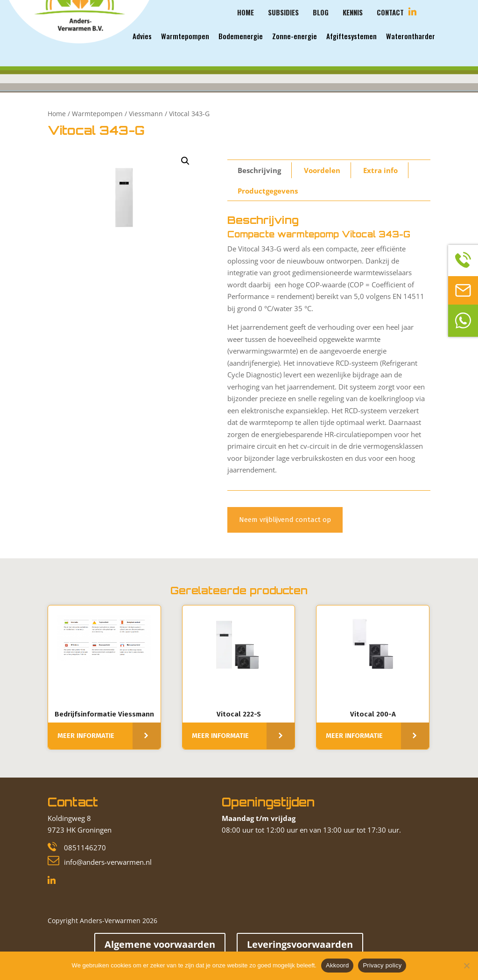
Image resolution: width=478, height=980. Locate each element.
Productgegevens (268, 191)
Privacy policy (382, 965)
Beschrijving (259, 170)
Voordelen (322, 170)
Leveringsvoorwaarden (300, 944)
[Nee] (466, 966)
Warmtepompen (97, 114)
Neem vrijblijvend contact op (285, 520)
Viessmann (146, 114)
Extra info (380, 170)
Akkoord (337, 965)
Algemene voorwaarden (160, 944)
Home (57, 114)
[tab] (260, 170)
